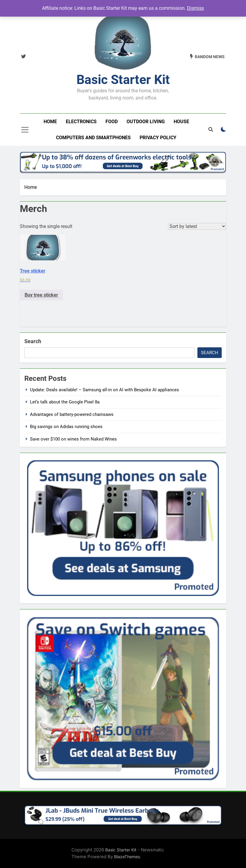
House (181, 122)
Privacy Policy (158, 138)
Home (50, 122)
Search (33, 341)
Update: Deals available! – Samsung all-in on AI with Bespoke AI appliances (104, 390)
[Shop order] (197, 226)
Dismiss (195, 8)
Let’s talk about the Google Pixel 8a (65, 402)
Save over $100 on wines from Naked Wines (73, 439)
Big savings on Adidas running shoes (66, 427)
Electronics (81, 122)
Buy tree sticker (41, 295)
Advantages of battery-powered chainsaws (72, 414)
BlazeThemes (127, 857)
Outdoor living (146, 122)
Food (112, 122)
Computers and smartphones (93, 138)
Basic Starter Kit (123, 80)
